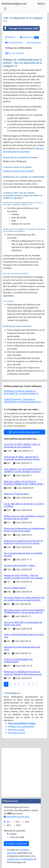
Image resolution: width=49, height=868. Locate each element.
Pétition (10, 37)
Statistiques (34, 43)
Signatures (29, 37)
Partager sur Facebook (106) (21, 28)
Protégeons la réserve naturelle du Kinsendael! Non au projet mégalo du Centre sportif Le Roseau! (21, 393)
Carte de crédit (17, 837)
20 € (27, 822)
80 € (19, 825)
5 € (8, 822)
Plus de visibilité (15, 53)
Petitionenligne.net (14, 4)
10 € (17, 822)
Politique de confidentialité (18, 48)
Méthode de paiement (15, 831)
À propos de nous (17, 733)
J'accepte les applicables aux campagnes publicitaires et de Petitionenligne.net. (22, 856)
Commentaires (14, 43)
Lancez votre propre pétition (24, 432)
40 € (9, 825)
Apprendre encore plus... (17, 817)
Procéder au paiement (16, 844)
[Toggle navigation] (5, 9)
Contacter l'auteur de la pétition (19, 171)
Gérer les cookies (16, 730)
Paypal (13, 834)
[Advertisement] (24, 772)
